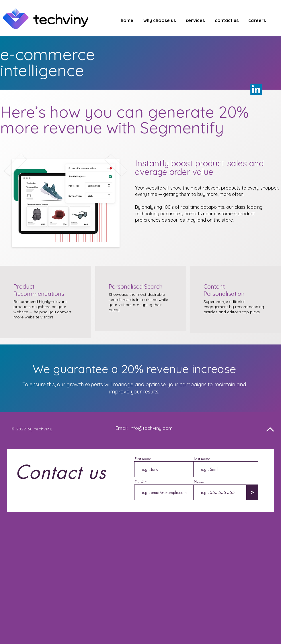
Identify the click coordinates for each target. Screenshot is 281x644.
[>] (252, 492)
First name (143, 459)
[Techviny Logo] (45, 18)
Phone (199, 482)
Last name (202, 459)
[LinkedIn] (256, 89)
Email (139, 482)
